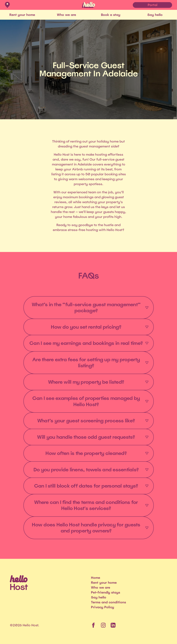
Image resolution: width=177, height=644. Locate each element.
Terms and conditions (108, 602)
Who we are (66, 15)
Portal (152, 5)
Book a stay (111, 15)
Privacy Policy (103, 607)
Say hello (155, 15)
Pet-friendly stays (106, 592)
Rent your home (22, 15)
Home (96, 578)
